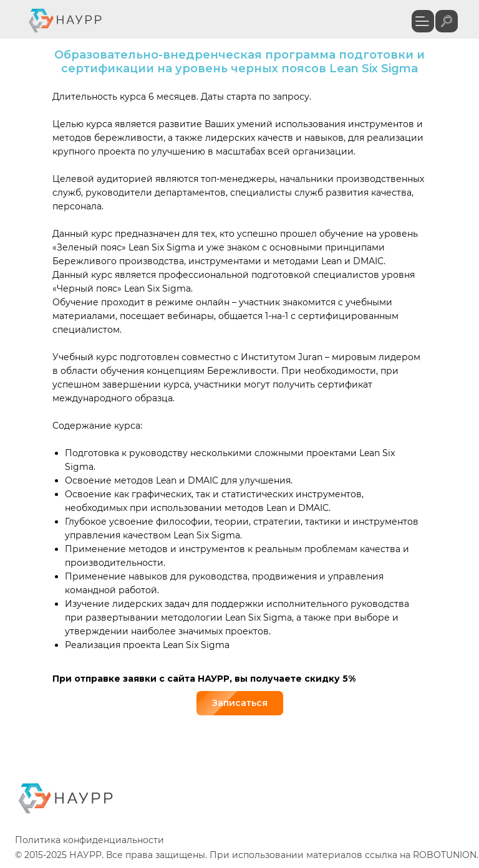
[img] (447, 21)
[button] (423, 21)
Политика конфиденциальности (90, 840)
